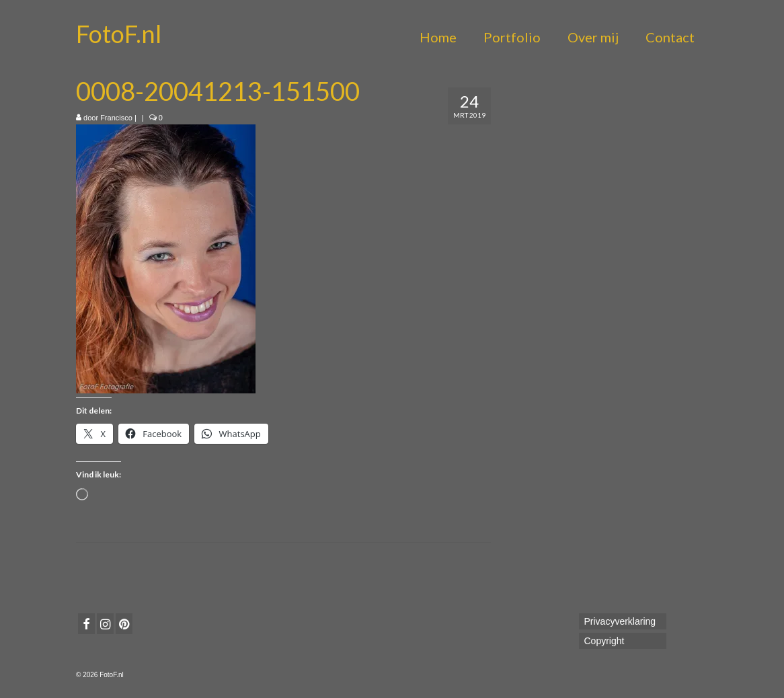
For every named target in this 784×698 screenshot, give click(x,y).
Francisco (116, 118)
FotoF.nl (119, 34)
